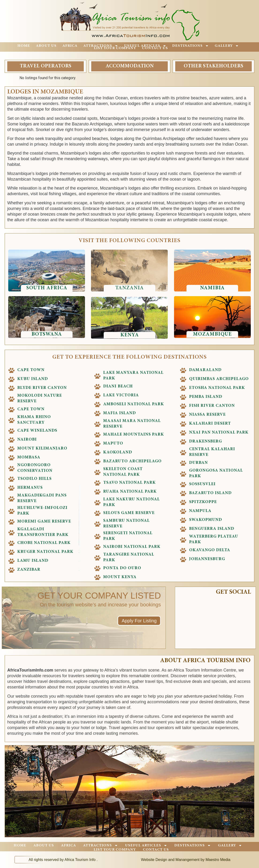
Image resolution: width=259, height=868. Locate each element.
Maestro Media (218, 860)
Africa (70, 46)
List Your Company (115, 48)
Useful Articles (145, 46)
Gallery (227, 46)
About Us (46, 46)
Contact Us (155, 48)
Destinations (190, 46)
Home (24, 46)
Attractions (101, 46)
